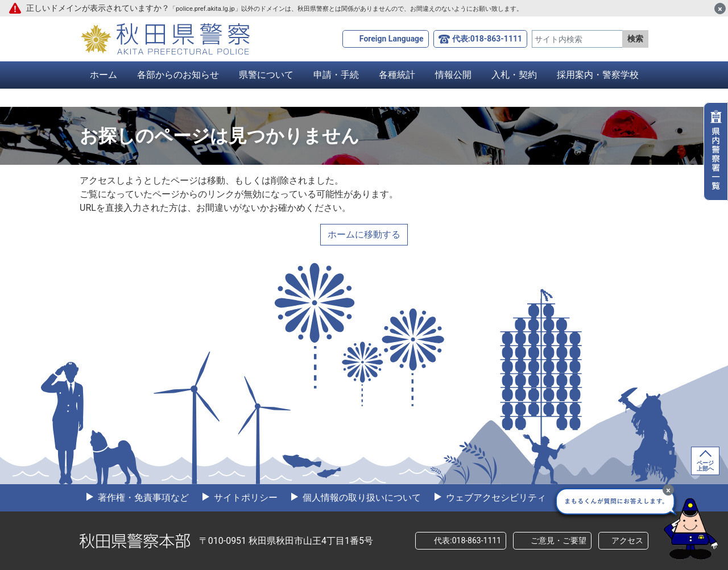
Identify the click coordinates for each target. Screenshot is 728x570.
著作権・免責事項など (142, 498)
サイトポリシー (245, 498)
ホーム (104, 75)
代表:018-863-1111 (487, 39)
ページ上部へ (705, 466)
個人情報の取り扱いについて (361, 498)
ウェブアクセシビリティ (495, 498)
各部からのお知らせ (178, 75)
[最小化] (668, 490)
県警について (266, 75)
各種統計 (397, 75)
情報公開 (453, 75)
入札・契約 (514, 75)
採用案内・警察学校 (598, 75)
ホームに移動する (364, 234)
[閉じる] (720, 9)
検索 (635, 39)
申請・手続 (336, 75)
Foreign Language (392, 39)
